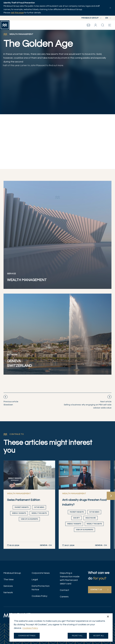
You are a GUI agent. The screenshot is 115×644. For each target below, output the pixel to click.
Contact (65, 590)
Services (8, 586)
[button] (96, 25)
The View (9, 579)
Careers (64, 597)
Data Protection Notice (41, 588)
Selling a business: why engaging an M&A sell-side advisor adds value (88, 405)
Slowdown (11, 403)
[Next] (111, 496)
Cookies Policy (40, 596)
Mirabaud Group (12, 573)
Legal (35, 579)
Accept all (99, 636)
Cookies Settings (27, 636)
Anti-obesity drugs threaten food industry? (84, 502)
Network (8, 592)
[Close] (108, 617)
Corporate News (41, 573)
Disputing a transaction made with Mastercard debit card (70, 578)
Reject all (77, 636)
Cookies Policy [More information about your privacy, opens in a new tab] (30, 629)
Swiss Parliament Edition (24, 500)
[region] (61, 628)
